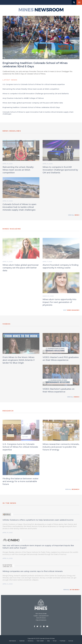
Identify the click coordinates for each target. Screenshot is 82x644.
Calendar (22, 641)
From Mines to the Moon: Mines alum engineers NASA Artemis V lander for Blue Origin (19, 361)
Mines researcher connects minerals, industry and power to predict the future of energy (61, 447)
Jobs (48, 641)
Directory (31, 641)
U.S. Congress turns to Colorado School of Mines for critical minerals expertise (20, 447)
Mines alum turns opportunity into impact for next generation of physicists (59, 303)
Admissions (13, 641)
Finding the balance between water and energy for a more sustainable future (20, 482)
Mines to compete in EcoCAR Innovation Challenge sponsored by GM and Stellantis (60, 170)
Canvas (71, 641)
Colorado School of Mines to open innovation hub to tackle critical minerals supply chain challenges (19, 208)
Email (55, 641)
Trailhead (62, 641)
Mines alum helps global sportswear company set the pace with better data (21, 268)
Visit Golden (40, 641)
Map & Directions (41, 620)
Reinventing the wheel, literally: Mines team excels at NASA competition (18, 170)
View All (74, 215)
